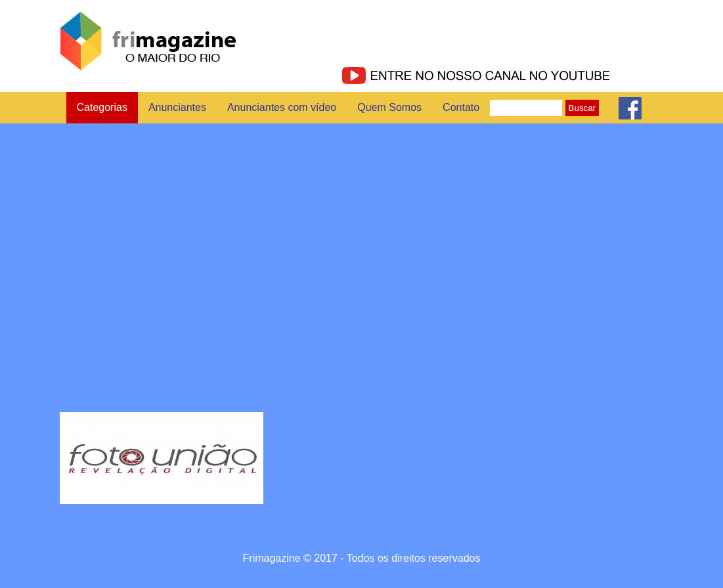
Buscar (582, 108)
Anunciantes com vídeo (282, 107)
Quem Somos (389, 107)
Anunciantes (177, 107)
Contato (461, 107)
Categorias (102, 107)
